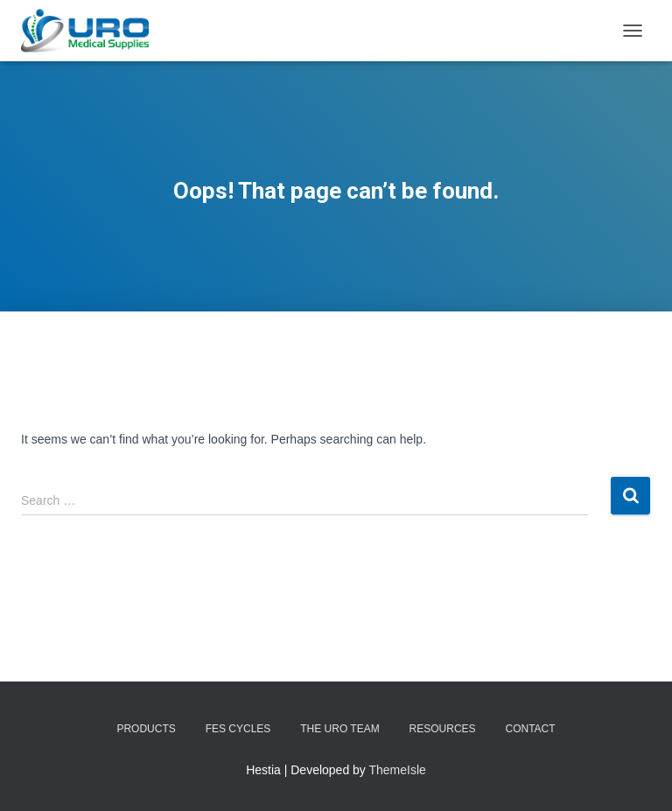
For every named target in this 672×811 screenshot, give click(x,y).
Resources (443, 729)
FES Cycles (238, 729)
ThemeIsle (398, 770)
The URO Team (339, 729)
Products (146, 729)
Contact (530, 729)
